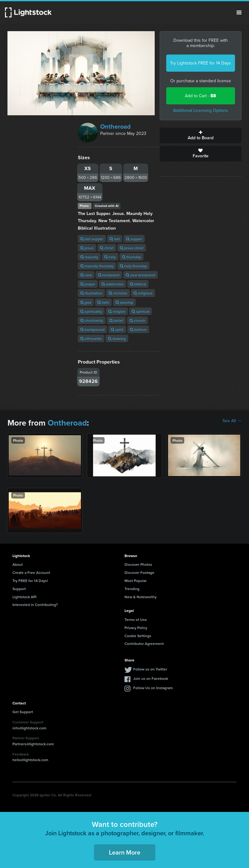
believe (138, 329)
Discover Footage (139, 572)
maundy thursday (97, 266)
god (86, 302)
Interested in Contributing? (35, 605)
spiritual (141, 311)
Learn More (125, 852)
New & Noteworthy (141, 597)
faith (103, 302)
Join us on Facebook (151, 678)
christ (107, 248)
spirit (117, 329)
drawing (117, 339)
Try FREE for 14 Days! (30, 581)
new (86, 275)
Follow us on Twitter (150, 669)
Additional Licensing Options (201, 110)
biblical (138, 284)
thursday (132, 257)
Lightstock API (24, 597)
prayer (88, 284)
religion (117, 311)
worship (124, 302)
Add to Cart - (200, 96)
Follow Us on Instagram (153, 688)
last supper (92, 239)
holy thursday (133, 266)
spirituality (91, 311)
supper (134, 239)
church (137, 320)
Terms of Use (136, 620)
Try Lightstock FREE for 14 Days (200, 63)
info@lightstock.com (29, 728)
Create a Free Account (31, 572)
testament (109, 275)
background (92, 329)
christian (118, 293)
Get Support (23, 712)
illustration (91, 293)
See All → (232, 421)
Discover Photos (138, 564)
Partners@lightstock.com (33, 744)
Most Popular (136, 581)
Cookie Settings (138, 636)
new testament (141, 275)
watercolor (113, 284)
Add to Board (201, 136)
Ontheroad (115, 126)
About (18, 564)
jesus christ (132, 248)
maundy (89, 257)
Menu (239, 12)
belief (116, 320)
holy (110, 257)
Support (19, 589)
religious (143, 293)
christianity (92, 320)
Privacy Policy (136, 628)
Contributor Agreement (144, 644)
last (115, 239)
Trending (132, 589)
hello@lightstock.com (30, 760)
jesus (87, 248)
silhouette (91, 339)
